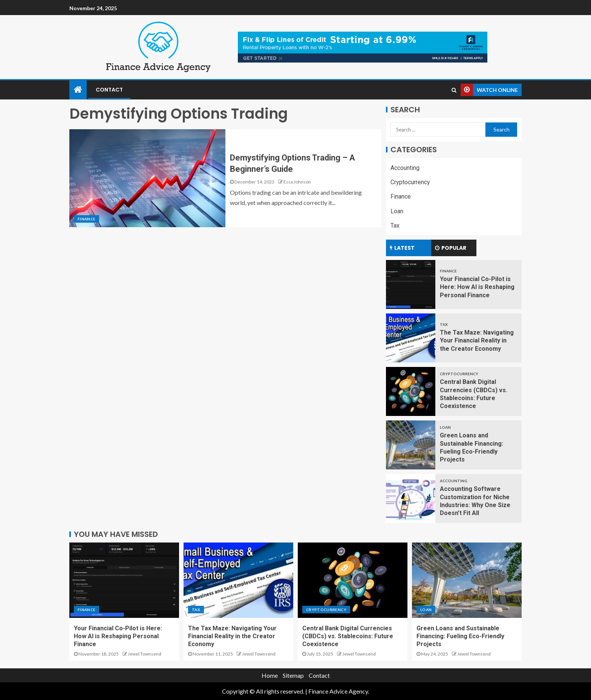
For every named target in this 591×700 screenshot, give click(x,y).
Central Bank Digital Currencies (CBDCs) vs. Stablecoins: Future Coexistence (348, 636)
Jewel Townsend (145, 654)
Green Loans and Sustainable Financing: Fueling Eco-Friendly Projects (460, 636)
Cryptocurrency (410, 182)
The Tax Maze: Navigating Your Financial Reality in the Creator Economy (477, 341)
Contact (109, 90)
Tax (395, 225)
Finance (87, 219)
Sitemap (293, 675)
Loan (397, 211)
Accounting (405, 168)
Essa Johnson (297, 182)
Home (270, 675)
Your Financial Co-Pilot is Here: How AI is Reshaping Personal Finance (477, 287)
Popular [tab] (451, 248)
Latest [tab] (402, 248)
